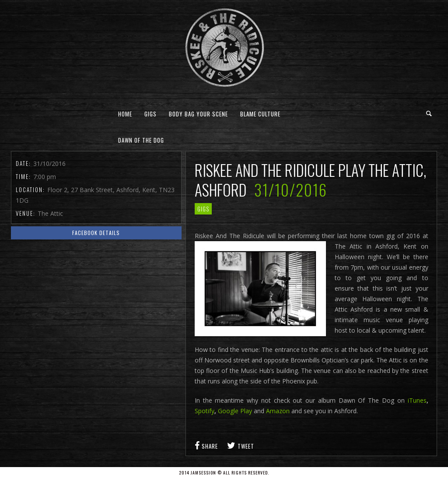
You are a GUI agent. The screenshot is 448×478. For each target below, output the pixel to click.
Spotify (205, 411)
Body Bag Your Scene (198, 114)
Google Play (235, 411)
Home (125, 114)
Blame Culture (260, 114)
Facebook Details (96, 233)
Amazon (278, 411)
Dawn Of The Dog (141, 140)
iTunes (417, 400)
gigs (203, 209)
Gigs (150, 114)
